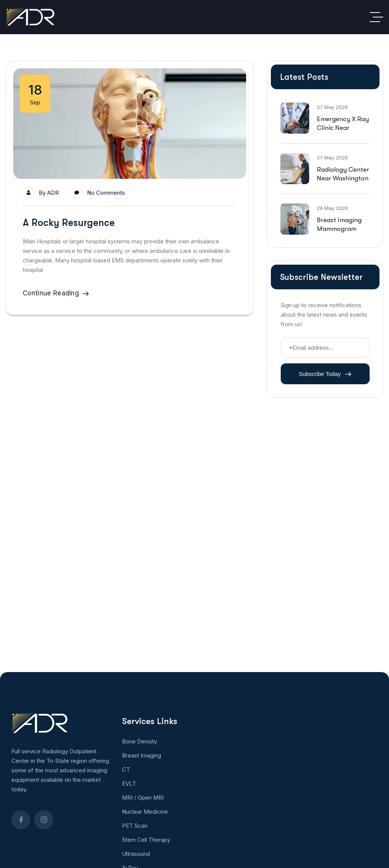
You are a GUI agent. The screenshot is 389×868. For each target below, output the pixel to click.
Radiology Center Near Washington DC (343, 178)
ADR (53, 193)
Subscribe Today (325, 374)
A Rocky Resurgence (69, 223)
